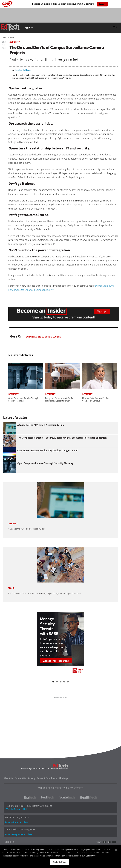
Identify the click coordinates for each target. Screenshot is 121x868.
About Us (8, 778)
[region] (60, 856)
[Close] (116, 850)
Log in (114, 27)
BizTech (30, 797)
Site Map (63, 778)
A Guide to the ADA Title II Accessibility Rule (41, 425)
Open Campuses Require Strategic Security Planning (45, 463)
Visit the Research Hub (17, 809)
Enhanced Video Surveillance (43, 337)
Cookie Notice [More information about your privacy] (92, 856)
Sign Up (101, 4)
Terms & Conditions (47, 778)
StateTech (67, 797)
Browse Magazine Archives (19, 835)
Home (4, 38)
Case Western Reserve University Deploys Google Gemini (47, 451)
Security (12, 38)
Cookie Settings (59, 862)
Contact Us (20, 778)
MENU (27, 28)
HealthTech (88, 797)
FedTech (48, 797)
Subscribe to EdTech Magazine (20, 829)
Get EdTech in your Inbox (17, 817)
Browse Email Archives (17, 822)
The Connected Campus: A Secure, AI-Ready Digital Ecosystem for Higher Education (62, 438)
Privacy (32, 778)
